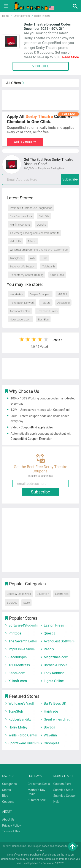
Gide (44, 258)
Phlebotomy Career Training (27, 275)
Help (56, 802)
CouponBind (8, 859)
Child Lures (57, 275)
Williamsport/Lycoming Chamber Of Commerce (39, 250)
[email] (40, 179)
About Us (8, 819)
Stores (6, 790)
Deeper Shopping (40, 294)
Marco (32, 241)
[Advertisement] (40, 100)
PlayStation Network (22, 303)
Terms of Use (11, 831)
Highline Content (20, 225)
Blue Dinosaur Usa (21, 216)
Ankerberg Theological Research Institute (35, 233)
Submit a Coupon (65, 796)
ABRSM (62, 294)
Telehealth (49, 266)
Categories (9, 784)
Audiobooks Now (20, 311)
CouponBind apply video (37, 427)
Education (43, 594)
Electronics (62, 594)
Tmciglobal (16, 258)
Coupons (8, 802)
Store (27, 603)
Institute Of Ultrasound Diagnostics (31, 208)
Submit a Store (63, 790)
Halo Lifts (16, 241)
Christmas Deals (39, 784)
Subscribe (70, 179)
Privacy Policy (11, 826)
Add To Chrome (25, 142)
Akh (32, 258)
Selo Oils (44, 216)
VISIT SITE (40, 66)
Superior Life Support (23, 266)
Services (12, 603)
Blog (5, 796)
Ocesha (41, 225)
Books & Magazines (19, 594)
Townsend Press (48, 311)
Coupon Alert (62, 784)
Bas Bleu (43, 319)
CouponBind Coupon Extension (31, 439)
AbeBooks (63, 303)
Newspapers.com (20, 319)
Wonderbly (16, 294)
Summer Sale (37, 800)
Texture (46, 303)
